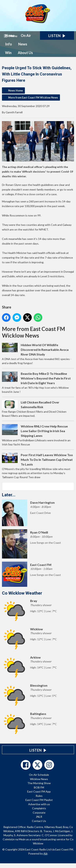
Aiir (45, 853)
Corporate (39, 813)
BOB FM (39, 787)
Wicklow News (39, 779)
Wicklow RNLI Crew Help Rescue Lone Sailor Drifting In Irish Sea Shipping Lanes (44, 431)
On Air (26, 35)
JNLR (39, 817)
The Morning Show (39, 783)
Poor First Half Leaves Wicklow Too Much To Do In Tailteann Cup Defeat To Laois (47, 460)
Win (8, 53)
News (23, 44)
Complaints (39, 808)
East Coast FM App (39, 791)
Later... (9, 495)
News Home (16, 90)
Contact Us (39, 821)
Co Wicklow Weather (22, 593)
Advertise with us (39, 804)
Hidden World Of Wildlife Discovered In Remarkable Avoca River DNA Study (45, 350)
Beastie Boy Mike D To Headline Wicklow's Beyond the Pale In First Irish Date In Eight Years (46, 378)
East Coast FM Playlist (39, 800)
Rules (39, 796)
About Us (25, 53)
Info (9, 44)
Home (10, 35)
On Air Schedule (39, 775)
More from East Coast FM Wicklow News (33, 98)
